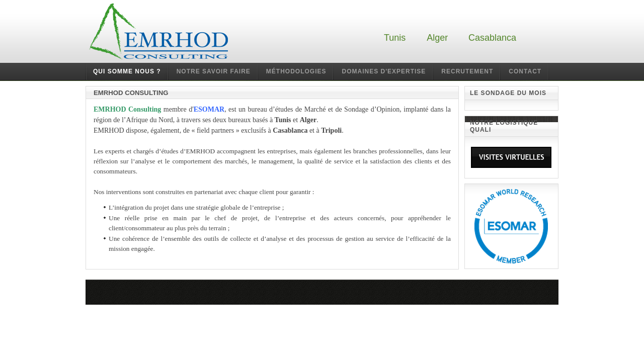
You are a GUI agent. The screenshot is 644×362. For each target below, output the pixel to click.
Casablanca (492, 38)
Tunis (395, 38)
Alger (437, 38)
